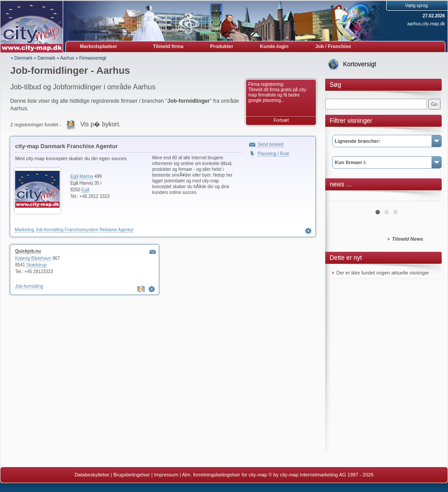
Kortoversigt (360, 64)
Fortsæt (281, 120)
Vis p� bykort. (100, 124)
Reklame (108, 230)
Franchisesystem (81, 230)
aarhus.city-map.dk (426, 24)
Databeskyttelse (92, 475)
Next (429, 198)
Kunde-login (274, 46)
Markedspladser (99, 46)
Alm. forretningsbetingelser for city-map (224, 475)
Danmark (46, 58)
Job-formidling (50, 230)
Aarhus (67, 58)
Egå (85, 190)
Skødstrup (36, 265)
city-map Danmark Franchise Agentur (67, 146)
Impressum (166, 475)
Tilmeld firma (168, 46)
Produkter (222, 46)
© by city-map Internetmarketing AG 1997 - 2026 (321, 475)
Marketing (24, 230)
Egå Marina (82, 176)
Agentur (126, 230)
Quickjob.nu (28, 251)
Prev (343, 198)
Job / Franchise (333, 46)
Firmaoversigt (93, 58)
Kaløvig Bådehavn (33, 258)
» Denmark (22, 58)
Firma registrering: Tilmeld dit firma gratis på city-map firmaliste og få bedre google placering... (278, 92)
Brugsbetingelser (132, 475)
